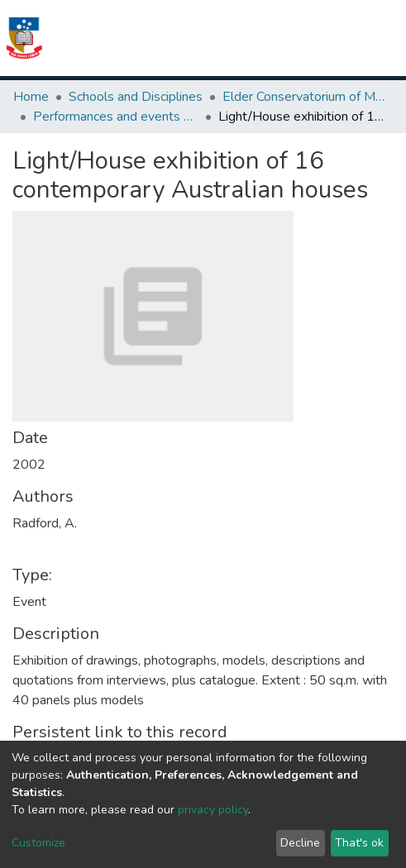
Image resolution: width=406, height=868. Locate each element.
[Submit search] (283, 38)
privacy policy (213, 810)
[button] (304, 38)
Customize (38, 843)
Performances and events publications (116, 117)
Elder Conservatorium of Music (305, 97)
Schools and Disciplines (136, 97)
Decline (300, 843)
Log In (334, 38)
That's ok (359, 843)
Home (31, 97)
